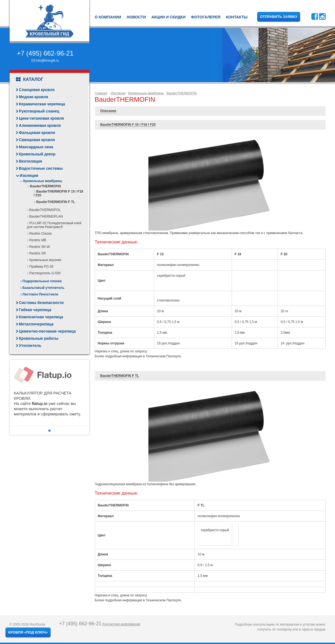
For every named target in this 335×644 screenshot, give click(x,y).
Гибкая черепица (35, 310)
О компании (108, 17)
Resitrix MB (38, 240)
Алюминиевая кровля (40, 125)
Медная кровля (34, 97)
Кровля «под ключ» (28, 632)
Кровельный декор (37, 154)
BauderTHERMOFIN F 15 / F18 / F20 (128, 125)
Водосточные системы (41, 168)
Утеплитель (30, 346)
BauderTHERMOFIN (45, 186)
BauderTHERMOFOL (45, 210)
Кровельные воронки (45, 260)
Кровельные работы (39, 338)
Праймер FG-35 (41, 267)
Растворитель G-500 (45, 273)
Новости (136, 17)
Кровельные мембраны (43, 181)
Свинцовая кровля (37, 140)
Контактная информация (121, 624)
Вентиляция (31, 161)
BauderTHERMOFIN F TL (56, 202)
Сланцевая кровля (37, 90)
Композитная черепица (41, 317)
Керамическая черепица (42, 104)
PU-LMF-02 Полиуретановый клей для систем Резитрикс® (54, 225)
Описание (108, 111)
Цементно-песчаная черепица (47, 331)
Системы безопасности (41, 303)
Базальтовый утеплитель (43, 288)
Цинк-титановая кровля (41, 118)
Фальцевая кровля (37, 133)
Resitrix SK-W (40, 247)
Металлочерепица (36, 324)
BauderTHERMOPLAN (46, 217)
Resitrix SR (38, 253)
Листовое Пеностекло (40, 294)
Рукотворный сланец (39, 111)
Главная (101, 93)
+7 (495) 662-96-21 (45, 53)
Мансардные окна (36, 147)
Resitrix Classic (41, 234)
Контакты (237, 17)
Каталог (30, 80)
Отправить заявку (279, 17)
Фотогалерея (206, 17)
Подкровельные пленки (42, 281)
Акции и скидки (168, 17)
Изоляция (29, 176)
